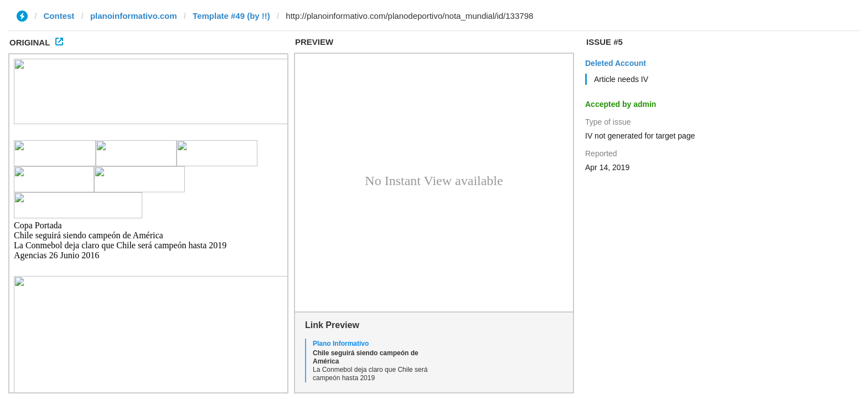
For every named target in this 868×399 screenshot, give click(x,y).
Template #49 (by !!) (231, 16)
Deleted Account (616, 63)
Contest (59, 16)
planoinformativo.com (134, 16)
